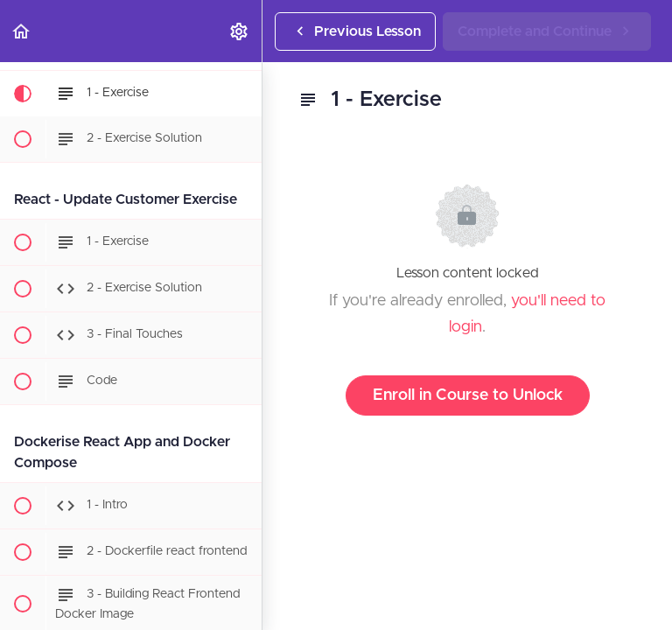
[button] (22, 31)
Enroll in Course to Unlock (468, 395)
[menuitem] (240, 31)
